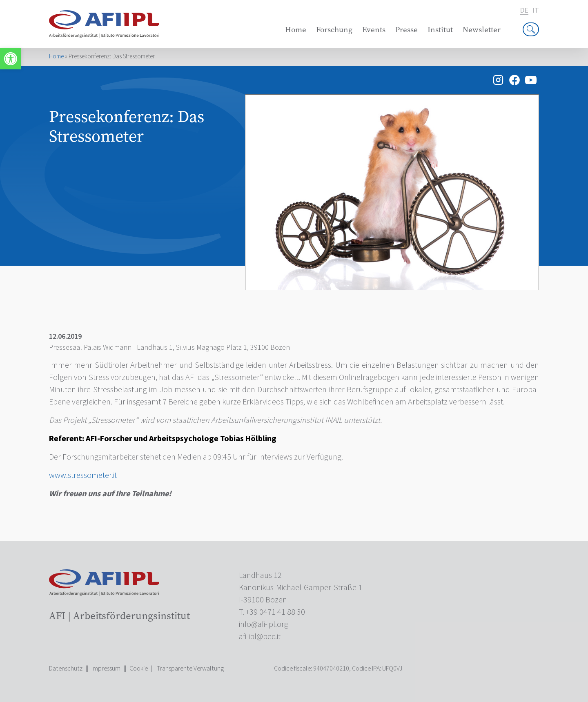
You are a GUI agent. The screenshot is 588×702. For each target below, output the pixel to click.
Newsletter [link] (482, 30)
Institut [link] (440, 30)
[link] (11, 59)
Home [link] (296, 30)
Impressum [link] (106, 669)
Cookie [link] (139, 669)
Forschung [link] (334, 30)
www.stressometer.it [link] (83, 475)
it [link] (536, 11)
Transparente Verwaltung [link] (190, 669)
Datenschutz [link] (66, 669)
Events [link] (374, 30)
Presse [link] (406, 30)
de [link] (524, 11)
